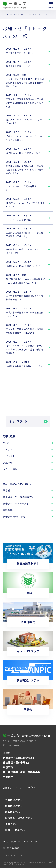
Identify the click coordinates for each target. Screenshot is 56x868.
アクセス (20, 787)
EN (34, 787)
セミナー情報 (10, 469)
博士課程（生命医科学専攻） (19, 497)
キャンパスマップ (12, 842)
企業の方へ (11, 824)
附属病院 (8, 777)
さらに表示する (29, 421)
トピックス (9, 456)
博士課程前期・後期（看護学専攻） (23, 772)
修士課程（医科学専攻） (16, 504)
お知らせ (7, 787)
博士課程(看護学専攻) (15, 517)
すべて (7, 443)
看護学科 (8, 510)
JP (29, 787)
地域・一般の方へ (15, 830)
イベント (8, 450)
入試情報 (8, 463)
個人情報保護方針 (12, 848)
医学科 (7, 490)
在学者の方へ (13, 812)
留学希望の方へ (14, 806)
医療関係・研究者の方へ (19, 818)
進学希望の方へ (14, 800)
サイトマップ (30, 842)
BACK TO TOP (15, 856)
